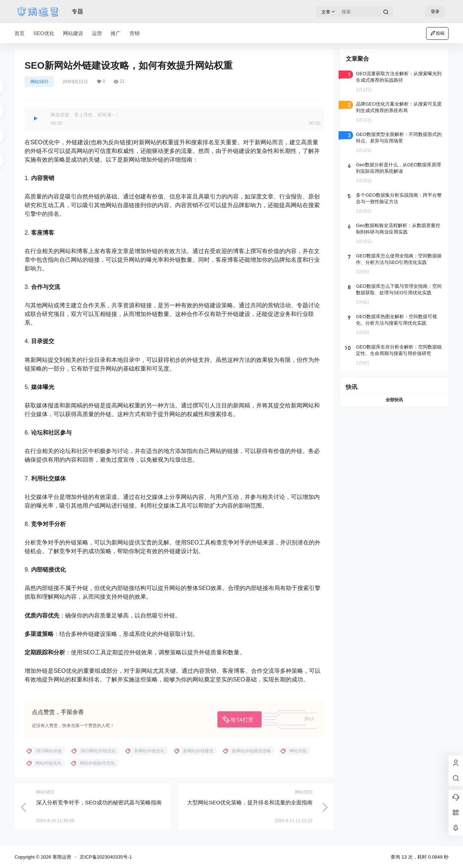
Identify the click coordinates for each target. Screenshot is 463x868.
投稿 (437, 33)
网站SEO (39, 82)
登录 (435, 12)
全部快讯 (394, 400)
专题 (77, 11)
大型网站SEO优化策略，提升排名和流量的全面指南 (250, 802)
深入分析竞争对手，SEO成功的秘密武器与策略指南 (99, 802)
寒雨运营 (61, 857)
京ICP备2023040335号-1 (106, 857)
